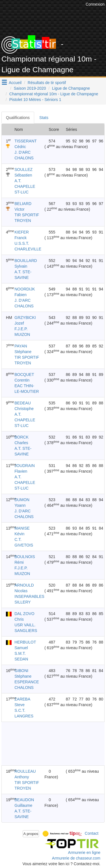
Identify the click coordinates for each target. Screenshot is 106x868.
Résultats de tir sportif (47, 83)
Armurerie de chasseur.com (76, 858)
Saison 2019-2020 (30, 88)
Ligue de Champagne (71, 88)
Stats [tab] (44, 118)
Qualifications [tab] (18, 118)
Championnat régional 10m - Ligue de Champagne (54, 94)
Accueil (15, 83)
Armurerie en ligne (84, 852)
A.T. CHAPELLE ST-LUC (25, 186)
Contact (92, 833)
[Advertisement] (47, 743)
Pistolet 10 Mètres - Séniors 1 (35, 100)
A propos (31, 834)
